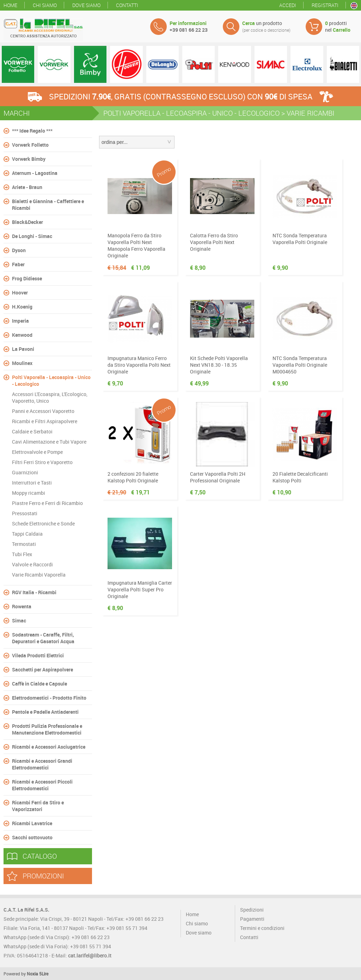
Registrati (325, 5)
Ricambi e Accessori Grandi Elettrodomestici (42, 764)
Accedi (288, 5)
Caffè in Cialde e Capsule (39, 684)
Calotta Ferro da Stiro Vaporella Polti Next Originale (214, 242)
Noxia (32, 974)
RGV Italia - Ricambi (34, 592)
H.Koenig (22, 307)
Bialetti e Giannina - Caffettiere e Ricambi (48, 205)
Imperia (20, 321)
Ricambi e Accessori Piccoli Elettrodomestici (42, 785)
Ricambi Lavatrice (32, 823)
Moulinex (22, 363)
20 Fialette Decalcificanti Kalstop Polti (300, 477)
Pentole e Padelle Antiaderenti (45, 712)
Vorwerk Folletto (30, 145)
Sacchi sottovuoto (32, 837)
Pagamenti (252, 919)
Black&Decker (27, 222)
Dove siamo (86, 5)
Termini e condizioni (262, 928)
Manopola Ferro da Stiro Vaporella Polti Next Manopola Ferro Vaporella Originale (136, 245)
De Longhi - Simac (32, 236)
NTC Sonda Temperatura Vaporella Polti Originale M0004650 (300, 365)
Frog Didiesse (27, 278)
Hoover (20, 293)
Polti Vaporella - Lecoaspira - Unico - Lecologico (51, 381)
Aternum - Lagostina (35, 173)
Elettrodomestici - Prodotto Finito (49, 698)
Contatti (127, 5)
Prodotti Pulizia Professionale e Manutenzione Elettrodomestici (47, 729)
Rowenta (22, 606)
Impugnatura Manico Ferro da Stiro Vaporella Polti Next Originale (139, 365)
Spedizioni (252, 910)
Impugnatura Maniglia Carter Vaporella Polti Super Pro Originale (140, 589)
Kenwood (22, 335)
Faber (18, 264)
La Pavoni (23, 349)
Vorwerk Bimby (29, 159)
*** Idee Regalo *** (32, 131)
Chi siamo (45, 5)
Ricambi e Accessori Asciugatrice (49, 747)
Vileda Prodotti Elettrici (38, 655)
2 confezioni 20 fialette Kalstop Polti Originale (133, 477)
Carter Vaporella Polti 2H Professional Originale (218, 477)
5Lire (44, 974)
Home (10, 5)
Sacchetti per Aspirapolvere (42, 669)
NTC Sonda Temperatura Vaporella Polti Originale (300, 239)
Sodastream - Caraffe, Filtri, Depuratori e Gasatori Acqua (43, 638)
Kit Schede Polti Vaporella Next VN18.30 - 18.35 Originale (219, 365)
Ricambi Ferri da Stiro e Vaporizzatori (38, 806)
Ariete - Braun (27, 187)
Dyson (19, 250)
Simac (19, 620)
